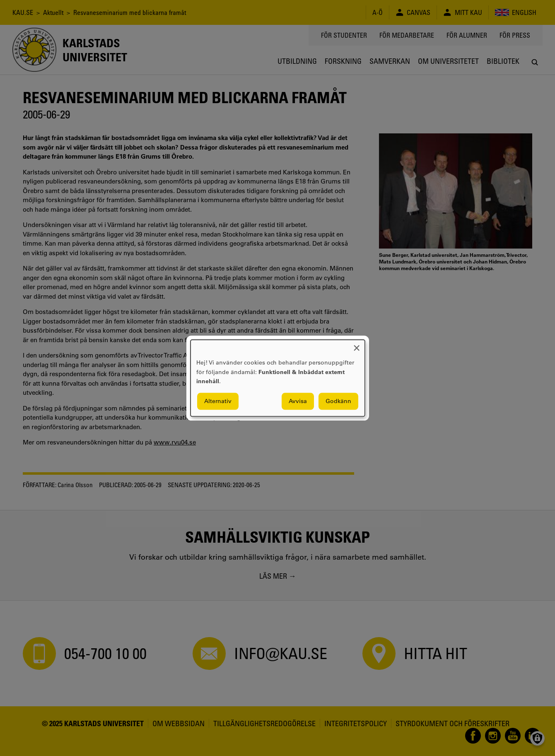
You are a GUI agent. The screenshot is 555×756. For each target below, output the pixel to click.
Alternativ (218, 401)
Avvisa (298, 401)
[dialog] (278, 378)
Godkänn (338, 401)
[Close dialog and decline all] (357, 345)
